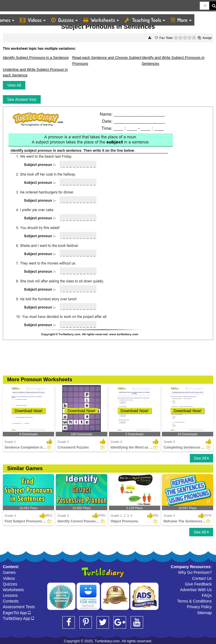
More (181, 20)
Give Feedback (198, 584)
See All (201, 458)
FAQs (207, 595)
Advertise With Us (196, 590)
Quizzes (64, 20)
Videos (33, 20)
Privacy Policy (199, 607)
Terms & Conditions (195, 601)
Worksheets (101, 20)
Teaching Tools (145, 20)
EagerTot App (17, 613)
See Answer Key (22, 99)
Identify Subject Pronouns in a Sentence (36, 58)
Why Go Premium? (195, 572)
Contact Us (202, 578)
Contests (11, 601)
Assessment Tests (19, 607)
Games (9, 572)
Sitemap (204, 613)
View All (14, 85)
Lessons (10, 595)
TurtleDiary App (18, 618)
